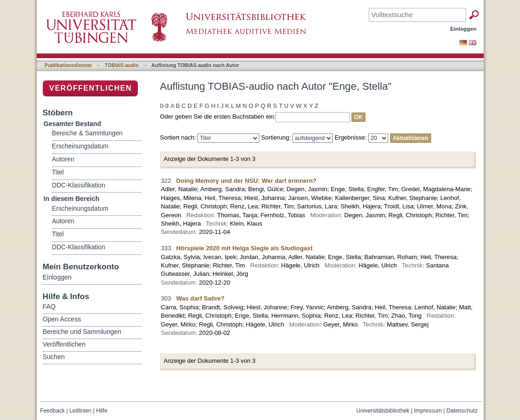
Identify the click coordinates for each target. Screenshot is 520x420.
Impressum (428, 411)
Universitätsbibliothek (383, 411)
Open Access (62, 319)
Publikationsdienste (68, 65)
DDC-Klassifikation (79, 185)
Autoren (63, 159)
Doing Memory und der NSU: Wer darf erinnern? (246, 181)
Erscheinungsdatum (80, 146)
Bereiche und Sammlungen (82, 332)
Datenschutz (462, 411)
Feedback (52, 411)
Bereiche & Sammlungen (88, 133)
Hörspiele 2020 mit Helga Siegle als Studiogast (245, 248)
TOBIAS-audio (122, 65)
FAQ (49, 307)
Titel (58, 172)
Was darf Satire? (201, 298)
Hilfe (101, 411)
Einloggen (463, 29)
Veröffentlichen (91, 88)
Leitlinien (81, 411)
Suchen (54, 357)
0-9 (165, 106)
